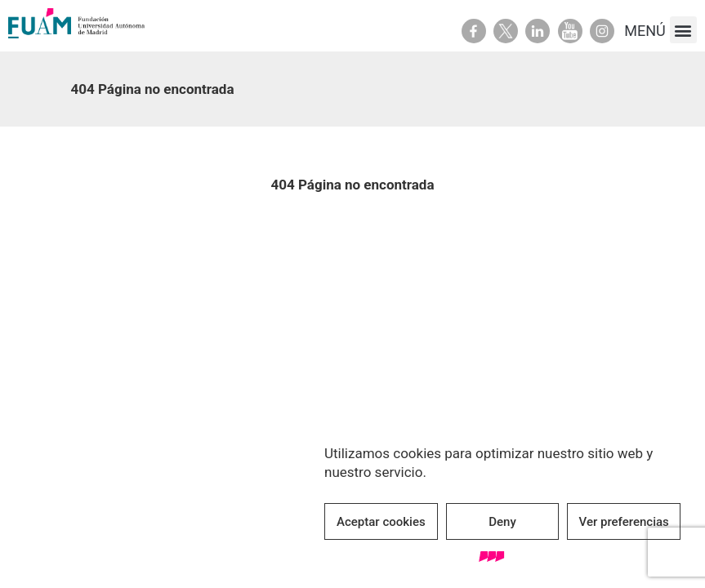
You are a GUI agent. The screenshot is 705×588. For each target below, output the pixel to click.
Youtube (570, 31)
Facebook (474, 31)
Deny (502, 522)
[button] (683, 30)
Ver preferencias (624, 522)
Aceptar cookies (381, 522)
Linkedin (538, 31)
